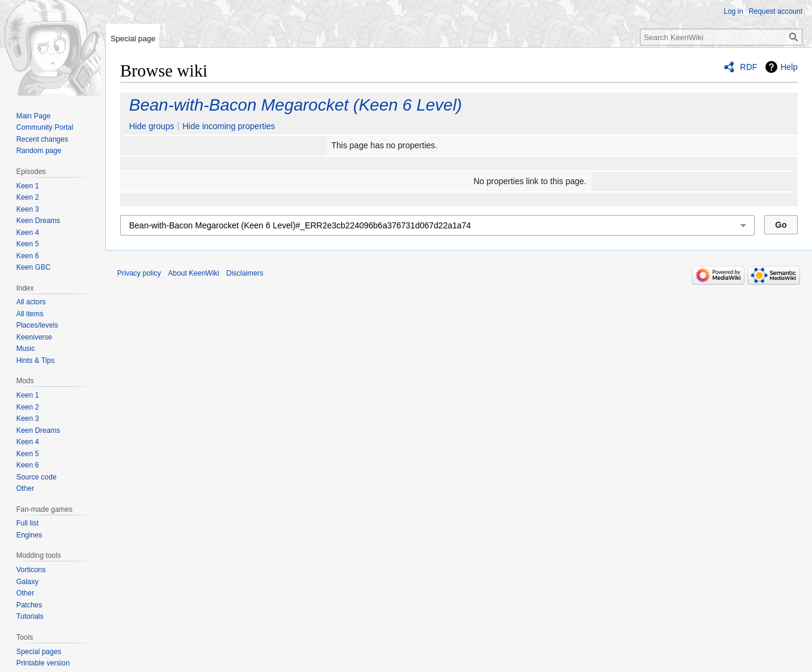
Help (789, 67)
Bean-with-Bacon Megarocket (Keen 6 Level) (295, 105)
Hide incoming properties (229, 126)
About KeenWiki (193, 273)
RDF (749, 67)
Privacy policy (139, 273)
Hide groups (152, 126)
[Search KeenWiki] (721, 37)
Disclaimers (245, 273)
